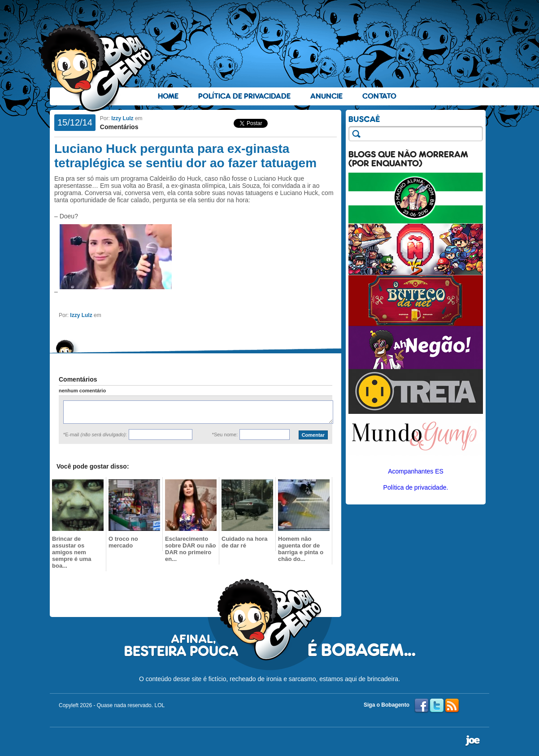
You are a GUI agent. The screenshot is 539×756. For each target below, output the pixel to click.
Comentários (119, 127)
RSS (452, 706)
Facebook (422, 706)
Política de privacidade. (416, 487)
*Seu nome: (225, 434)
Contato (379, 96)
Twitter (437, 706)
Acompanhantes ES (416, 471)
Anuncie (326, 96)
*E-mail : (95, 434)
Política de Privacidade (244, 96)
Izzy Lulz (122, 118)
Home (168, 96)
